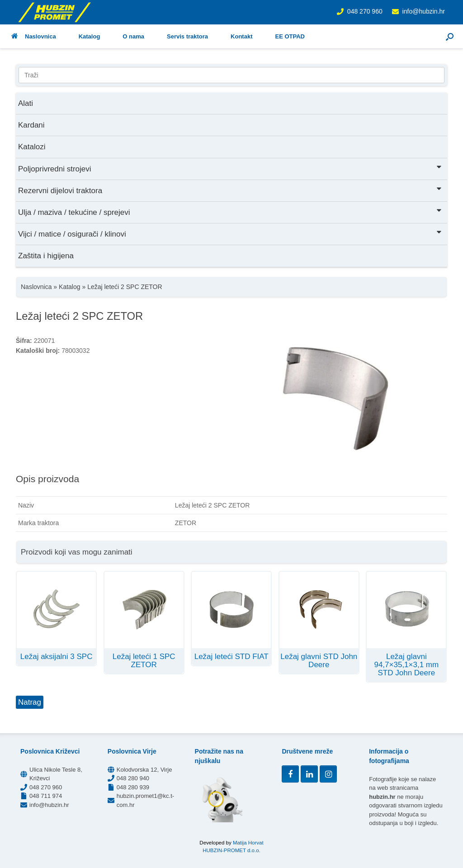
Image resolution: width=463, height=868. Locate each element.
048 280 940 (133, 778)
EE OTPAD (290, 36)
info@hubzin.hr (424, 11)
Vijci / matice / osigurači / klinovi (230, 233)
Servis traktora (187, 36)
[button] (450, 36)
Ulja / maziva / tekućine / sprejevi (230, 211)
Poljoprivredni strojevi (230, 168)
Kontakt (241, 36)
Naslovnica (34, 36)
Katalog (90, 36)
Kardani (31, 125)
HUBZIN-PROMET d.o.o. (231, 850)
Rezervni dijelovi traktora (230, 190)
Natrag (30, 702)
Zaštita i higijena (46, 256)
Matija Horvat (248, 843)
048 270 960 (365, 11)
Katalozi (32, 147)
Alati (26, 103)
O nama (133, 36)
